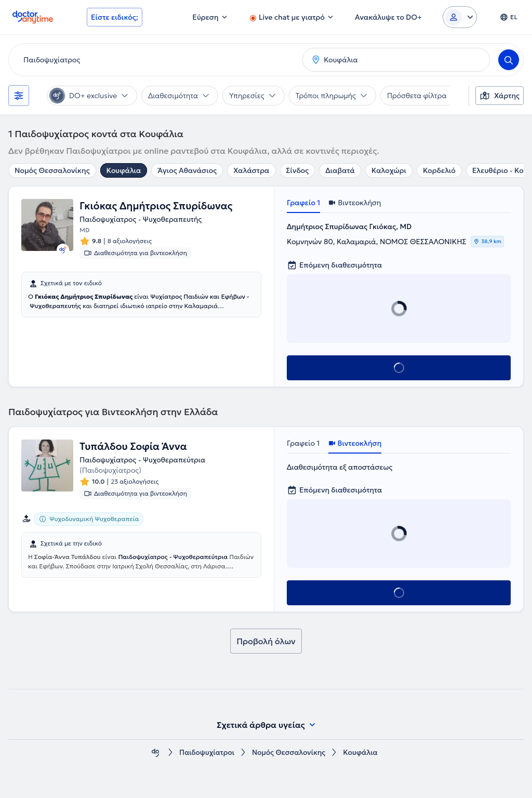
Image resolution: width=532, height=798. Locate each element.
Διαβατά (340, 170)
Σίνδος (298, 170)
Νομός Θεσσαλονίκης (52, 170)
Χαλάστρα (251, 170)
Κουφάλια (124, 170)
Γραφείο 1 (303, 203)
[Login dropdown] (460, 17)
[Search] (509, 60)
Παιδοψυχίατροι (206, 753)
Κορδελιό (439, 170)
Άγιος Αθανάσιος (187, 170)
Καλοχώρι (389, 170)
